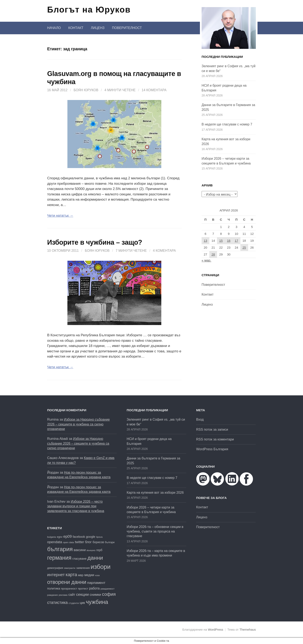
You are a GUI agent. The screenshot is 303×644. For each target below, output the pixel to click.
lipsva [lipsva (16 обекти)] (99, 537)
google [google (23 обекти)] (91, 537)
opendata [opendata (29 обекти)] (55, 542)
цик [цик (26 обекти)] (82, 603)
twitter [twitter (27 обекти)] (80, 542)
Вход (200, 419)
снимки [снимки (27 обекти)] (95, 595)
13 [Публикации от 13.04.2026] (205, 241)
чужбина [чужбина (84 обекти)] (97, 602)
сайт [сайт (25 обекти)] (72, 595)
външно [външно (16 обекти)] (91, 550)
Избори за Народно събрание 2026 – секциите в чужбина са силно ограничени (78, 424)
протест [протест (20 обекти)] (83, 589)
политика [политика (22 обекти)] (54, 588)
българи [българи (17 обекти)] (110, 542)
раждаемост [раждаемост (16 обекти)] (108, 589)
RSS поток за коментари (215, 439)
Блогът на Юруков (89, 10)
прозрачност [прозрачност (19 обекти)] (69, 589)
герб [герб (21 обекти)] (99, 550)
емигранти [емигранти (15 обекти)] (70, 568)
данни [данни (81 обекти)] (95, 558)
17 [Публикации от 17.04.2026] (237, 241)
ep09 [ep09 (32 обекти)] (68, 536)
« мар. (206, 260)
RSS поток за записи (212, 430)
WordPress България (212, 449)
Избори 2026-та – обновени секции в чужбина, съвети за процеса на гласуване (155, 531)
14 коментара (154, 90)
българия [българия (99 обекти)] (60, 549)
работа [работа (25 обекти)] (94, 588)
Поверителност (127, 28)
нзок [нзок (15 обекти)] (97, 575)
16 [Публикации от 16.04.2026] (229, 241)
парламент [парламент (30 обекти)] (96, 583)
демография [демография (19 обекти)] (55, 568)
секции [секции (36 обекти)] (83, 594)
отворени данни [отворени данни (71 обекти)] (67, 582)
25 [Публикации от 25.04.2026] (244, 248)
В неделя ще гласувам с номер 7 (227, 124)
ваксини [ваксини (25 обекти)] (80, 550)
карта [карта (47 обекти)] (71, 575)
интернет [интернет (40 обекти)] (56, 575)
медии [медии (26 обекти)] (89, 575)
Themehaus (248, 630)
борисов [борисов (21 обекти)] (98, 542)
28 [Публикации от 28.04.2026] (213, 254)
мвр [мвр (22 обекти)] (81, 575)
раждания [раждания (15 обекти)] (52, 595)
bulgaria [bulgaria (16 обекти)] (52, 537)
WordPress (215, 630)
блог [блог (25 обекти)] (88, 542)
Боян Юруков (86, 90)
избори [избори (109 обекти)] (100, 567)
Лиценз (98, 28)
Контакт (76, 28)
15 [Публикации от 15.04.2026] (221, 241)
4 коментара (164, 251)
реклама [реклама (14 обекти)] (63, 595)
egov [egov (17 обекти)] (60, 537)
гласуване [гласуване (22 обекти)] (80, 559)
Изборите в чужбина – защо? (95, 242)
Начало (54, 28)
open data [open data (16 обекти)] (68, 542)
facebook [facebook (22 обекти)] (79, 537)
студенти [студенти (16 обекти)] (74, 603)
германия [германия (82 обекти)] (59, 558)
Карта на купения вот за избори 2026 (155, 493)
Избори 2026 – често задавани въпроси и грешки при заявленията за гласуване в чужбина (76, 506)
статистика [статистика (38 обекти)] (57, 602)
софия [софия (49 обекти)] (109, 594)
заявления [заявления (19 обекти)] (83, 568)
